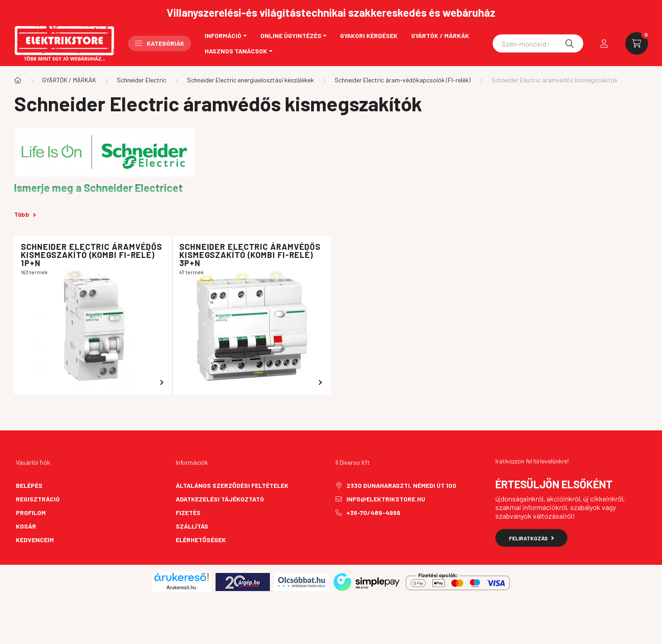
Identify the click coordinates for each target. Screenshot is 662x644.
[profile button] (604, 43)
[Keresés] (570, 43)
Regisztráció (38, 499)
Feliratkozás (531, 538)
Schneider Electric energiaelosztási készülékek (250, 80)
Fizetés (188, 513)
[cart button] (637, 43)
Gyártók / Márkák (440, 36)
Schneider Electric (142, 80)
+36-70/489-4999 (373, 513)
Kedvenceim (35, 540)
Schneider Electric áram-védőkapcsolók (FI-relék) (403, 80)
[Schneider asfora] (538, 43)
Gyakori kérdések (369, 36)
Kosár (26, 526)
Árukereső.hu (181, 587)
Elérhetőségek (201, 540)
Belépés (29, 485)
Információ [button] (223, 36)
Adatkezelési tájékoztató (220, 499)
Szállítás (192, 526)
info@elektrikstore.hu (386, 499)
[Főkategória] (18, 80)
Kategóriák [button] (160, 43)
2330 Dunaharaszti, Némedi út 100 (401, 485)
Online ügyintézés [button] (291, 36)
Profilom (31, 513)
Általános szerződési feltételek (232, 485)
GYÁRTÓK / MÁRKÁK (69, 80)
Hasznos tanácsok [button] (236, 51)
